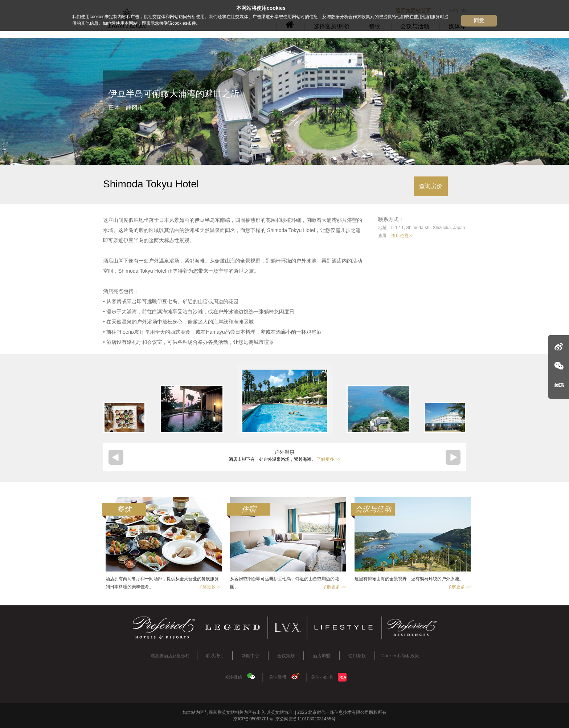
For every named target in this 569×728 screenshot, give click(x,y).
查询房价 (431, 186)
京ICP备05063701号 (253, 719)
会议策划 (286, 656)
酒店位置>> (402, 236)
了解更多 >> (329, 459)
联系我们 (215, 656)
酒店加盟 (322, 656)
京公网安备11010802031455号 (305, 719)
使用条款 (357, 656)
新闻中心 (250, 656)
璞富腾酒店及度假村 (170, 656)
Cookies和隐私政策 (400, 656)
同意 (479, 20)
